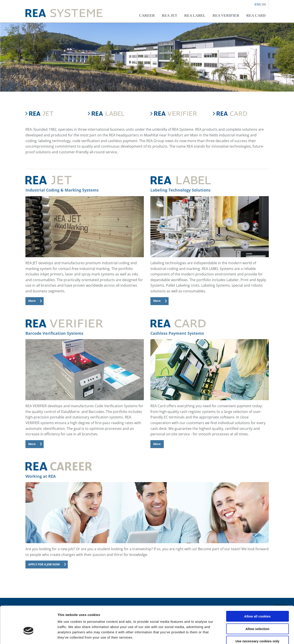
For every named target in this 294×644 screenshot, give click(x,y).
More (32, 301)
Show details (230, 635)
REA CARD (256, 15)
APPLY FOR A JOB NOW (44, 564)
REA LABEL (195, 15)
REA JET (169, 15)
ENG (258, 5)
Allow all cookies (257, 591)
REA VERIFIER (226, 15)
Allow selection (257, 604)
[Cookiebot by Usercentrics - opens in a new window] (28, 635)
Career (147, 15)
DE (264, 5)
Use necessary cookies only (257, 616)
